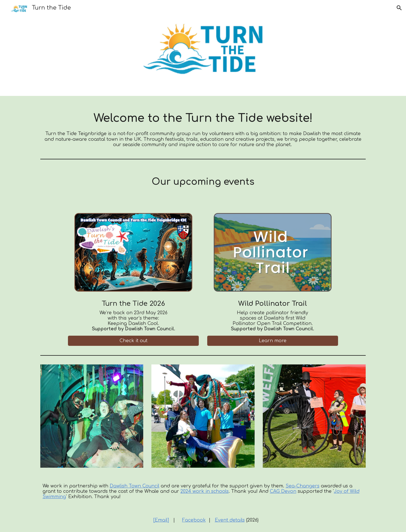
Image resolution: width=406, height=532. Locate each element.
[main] (203, 126)
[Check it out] (133, 341)
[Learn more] (273, 341)
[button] (399, 8)
